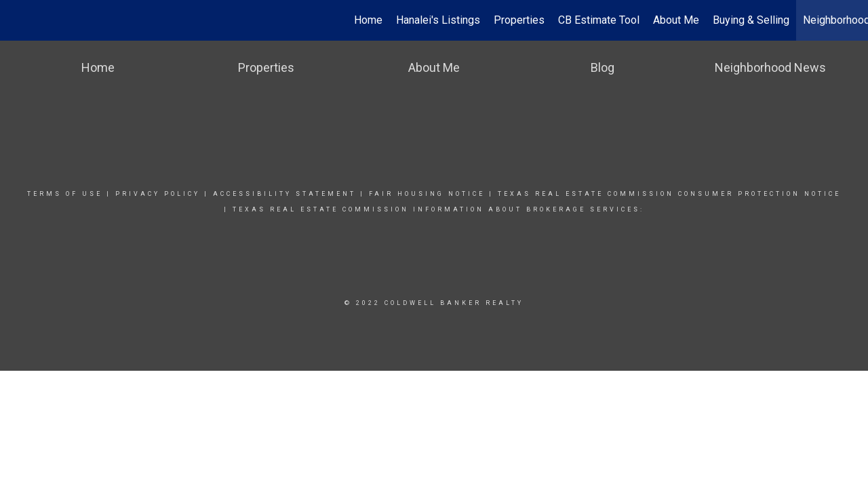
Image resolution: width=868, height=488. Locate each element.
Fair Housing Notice (427, 194)
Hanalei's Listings (438, 20)
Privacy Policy (158, 194)
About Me (676, 20)
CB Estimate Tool (599, 20)
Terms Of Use (65, 194)
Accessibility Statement (284, 194)
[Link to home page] (17, 20)
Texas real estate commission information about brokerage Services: (438, 209)
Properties (519, 20)
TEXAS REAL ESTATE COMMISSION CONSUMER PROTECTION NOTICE (669, 194)
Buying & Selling (751, 20)
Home (368, 20)
